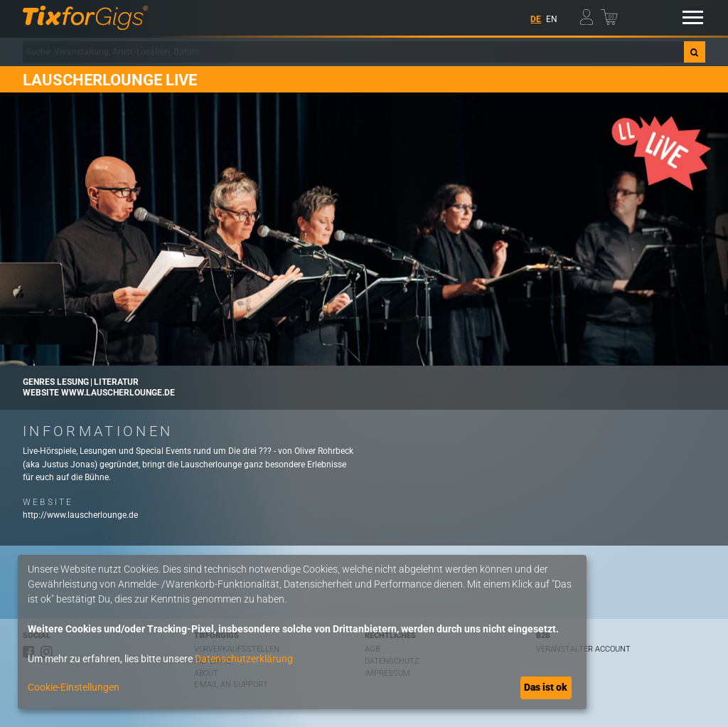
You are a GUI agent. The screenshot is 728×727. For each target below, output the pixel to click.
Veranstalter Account (583, 649)
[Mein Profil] (590, 15)
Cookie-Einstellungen (74, 687)
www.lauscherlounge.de (118, 393)
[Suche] (695, 52)
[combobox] (353, 52)
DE (536, 19)
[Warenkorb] (610, 15)
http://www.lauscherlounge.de (80, 515)
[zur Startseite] (85, 18)
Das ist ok (546, 687)
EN (552, 19)
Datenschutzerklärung (244, 659)
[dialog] (302, 632)
